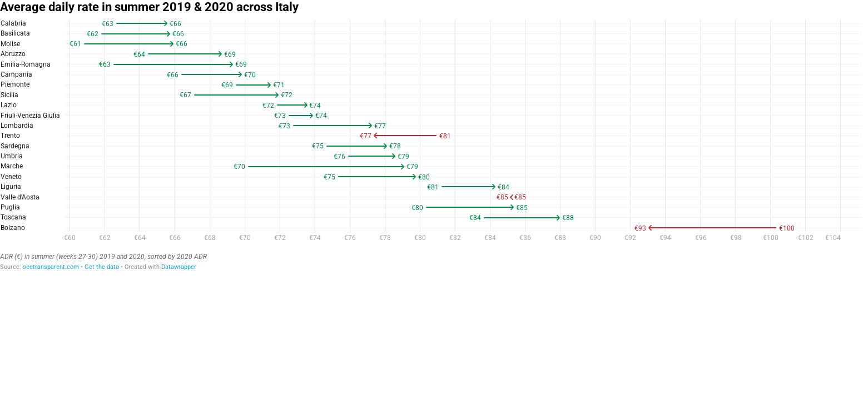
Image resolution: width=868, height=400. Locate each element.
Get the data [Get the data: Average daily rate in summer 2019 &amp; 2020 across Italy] (102, 267)
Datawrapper (179, 267)
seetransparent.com (51, 267)
